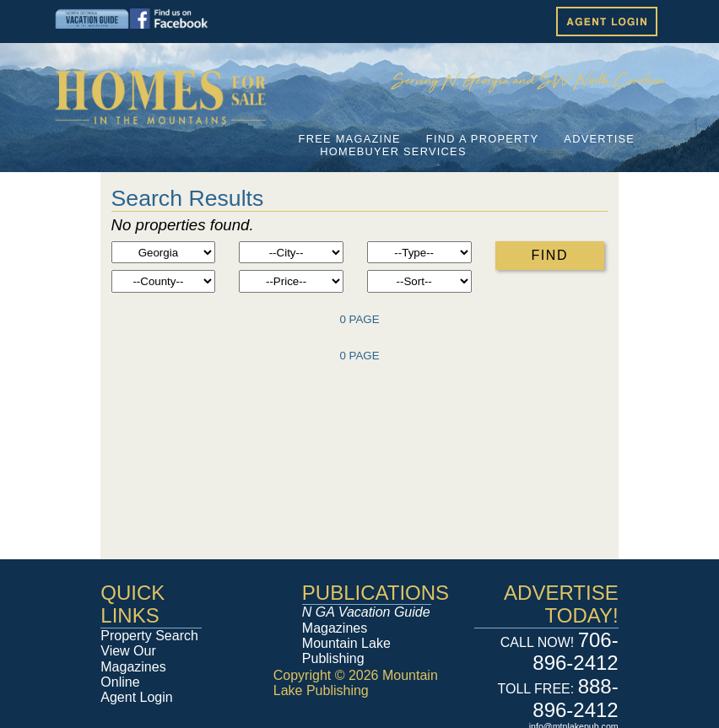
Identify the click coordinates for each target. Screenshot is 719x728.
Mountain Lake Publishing (346, 651)
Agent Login (136, 697)
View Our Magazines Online (133, 666)
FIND (549, 255)
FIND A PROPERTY (482, 139)
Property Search (149, 636)
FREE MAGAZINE (350, 139)
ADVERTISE (599, 139)
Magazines (366, 620)
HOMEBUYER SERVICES (393, 151)
